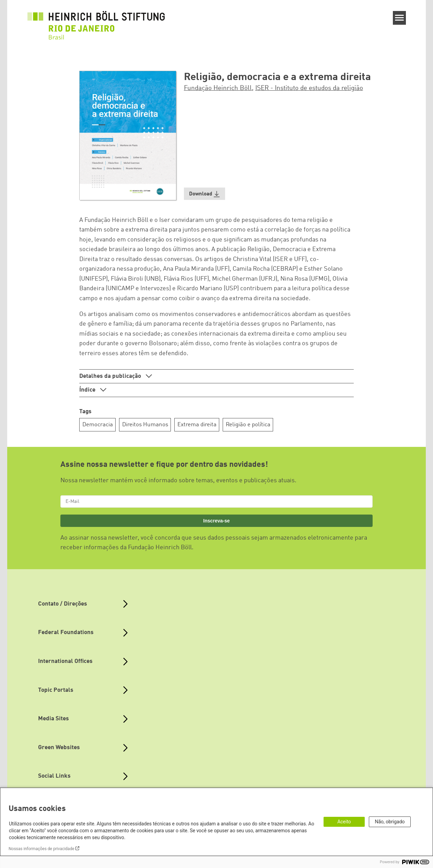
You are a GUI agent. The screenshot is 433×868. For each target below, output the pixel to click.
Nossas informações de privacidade (42, 849)
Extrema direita (197, 425)
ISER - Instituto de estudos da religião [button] (309, 88)
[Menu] (400, 18)
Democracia (98, 425)
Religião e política (248, 425)
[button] (204, 194)
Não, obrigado (390, 822)
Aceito (344, 822)
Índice (88, 390)
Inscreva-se (216, 521)
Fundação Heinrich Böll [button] (218, 88)
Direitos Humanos (145, 425)
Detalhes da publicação (111, 376)
